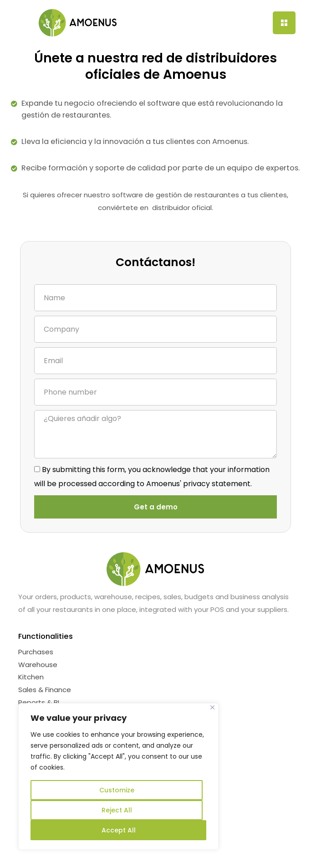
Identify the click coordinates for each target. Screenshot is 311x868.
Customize (117, 790)
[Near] (212, 707)
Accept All (119, 830)
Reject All (117, 810)
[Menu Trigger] (284, 23)
